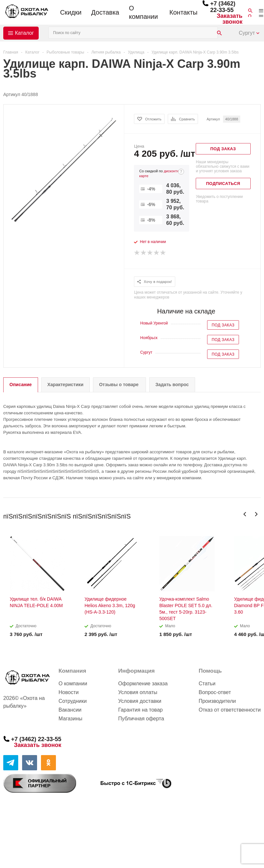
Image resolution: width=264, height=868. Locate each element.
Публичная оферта (141, 719)
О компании (143, 12)
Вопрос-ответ (215, 692)
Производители (217, 701)
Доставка (105, 12)
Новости (69, 692)
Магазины (70, 719)
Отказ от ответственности (230, 710)
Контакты (183, 12)
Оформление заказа (143, 684)
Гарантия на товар (140, 710)
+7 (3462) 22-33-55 (223, 7)
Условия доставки (140, 701)
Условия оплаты (138, 692)
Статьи (207, 684)
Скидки (71, 12)
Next (256, 514)
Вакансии (70, 710)
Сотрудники (73, 701)
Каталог (24, 33)
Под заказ (223, 325)
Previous (245, 514)
